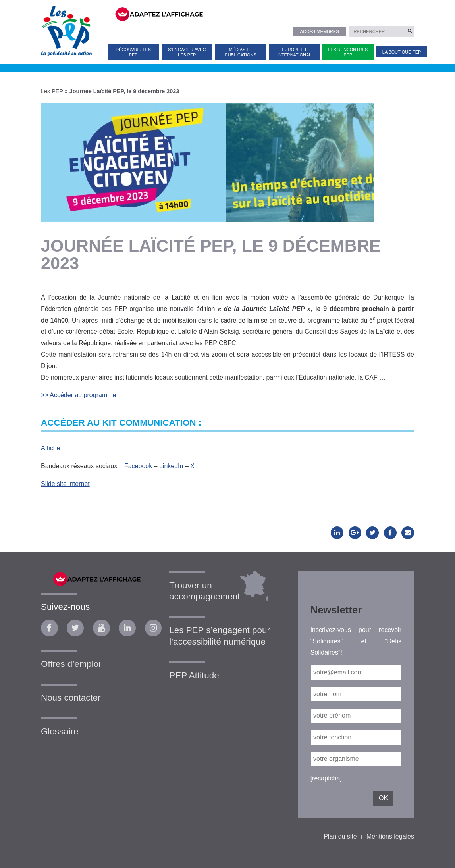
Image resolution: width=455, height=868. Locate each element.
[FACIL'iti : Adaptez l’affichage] (260, 13)
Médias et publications (241, 52)
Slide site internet (65, 484)
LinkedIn (171, 466)
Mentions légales (390, 836)
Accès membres (319, 31)
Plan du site (340, 836)
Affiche (51, 448)
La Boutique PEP (402, 52)
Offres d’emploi (71, 664)
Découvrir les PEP (133, 52)
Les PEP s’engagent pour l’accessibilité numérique (220, 636)
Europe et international (294, 52)
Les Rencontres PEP (348, 52)
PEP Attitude (194, 675)
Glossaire (60, 731)
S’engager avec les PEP (187, 52)
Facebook (138, 466)
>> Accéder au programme (78, 395)
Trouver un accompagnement (204, 591)
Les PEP (52, 91)
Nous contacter (71, 698)
